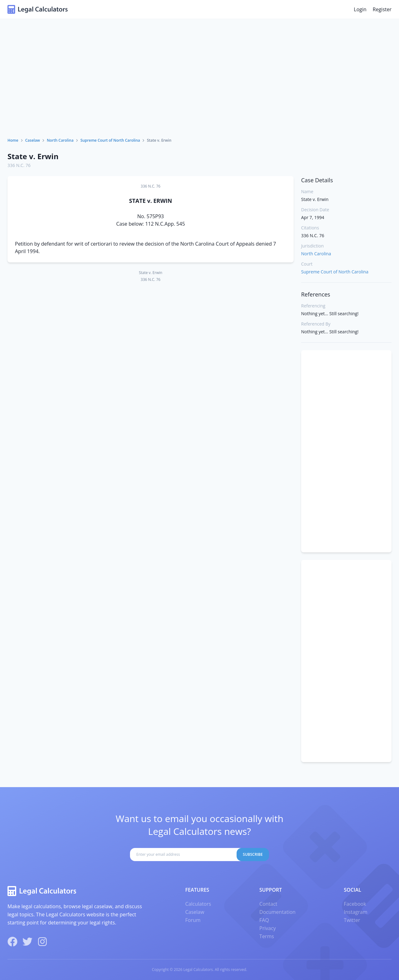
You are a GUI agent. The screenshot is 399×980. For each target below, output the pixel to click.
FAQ (264, 920)
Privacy (268, 928)
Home (13, 140)
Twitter (352, 920)
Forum (193, 920)
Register (382, 9)
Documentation (277, 912)
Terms (267, 936)
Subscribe (253, 854)
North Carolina (60, 140)
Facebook (355, 904)
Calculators (198, 904)
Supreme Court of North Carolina (110, 140)
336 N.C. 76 (19, 165)
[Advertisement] (199, 91)
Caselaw (33, 140)
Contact (268, 904)
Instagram (356, 912)
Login (360, 9)
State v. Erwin (33, 156)
